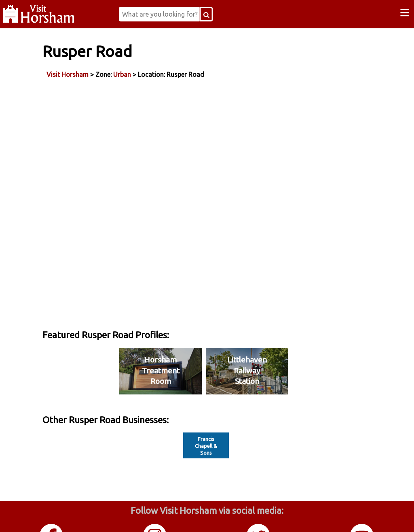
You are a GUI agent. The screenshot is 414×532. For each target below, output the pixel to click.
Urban (150, 72)
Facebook (52, 515)
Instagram (155, 515)
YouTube (362, 515)
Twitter (259, 515)
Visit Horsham (95, 72)
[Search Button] (226, 14)
